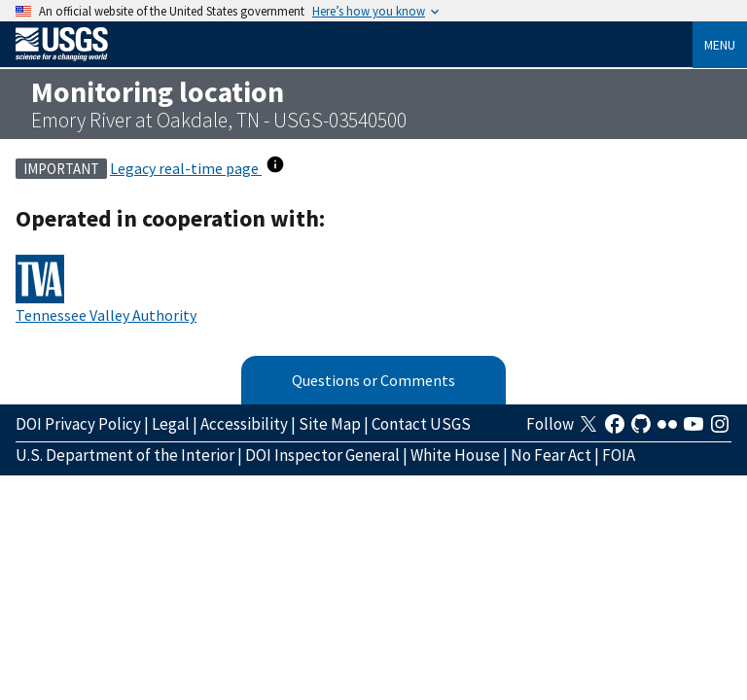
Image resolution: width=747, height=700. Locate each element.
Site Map (330, 424)
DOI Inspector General (322, 455)
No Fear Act (551, 455)
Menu (720, 45)
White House (455, 455)
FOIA (619, 455)
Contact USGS (421, 424)
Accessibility (244, 424)
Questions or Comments (373, 380)
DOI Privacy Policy (78, 424)
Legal (171, 424)
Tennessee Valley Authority (106, 315)
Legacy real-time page (186, 168)
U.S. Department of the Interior (125, 455)
